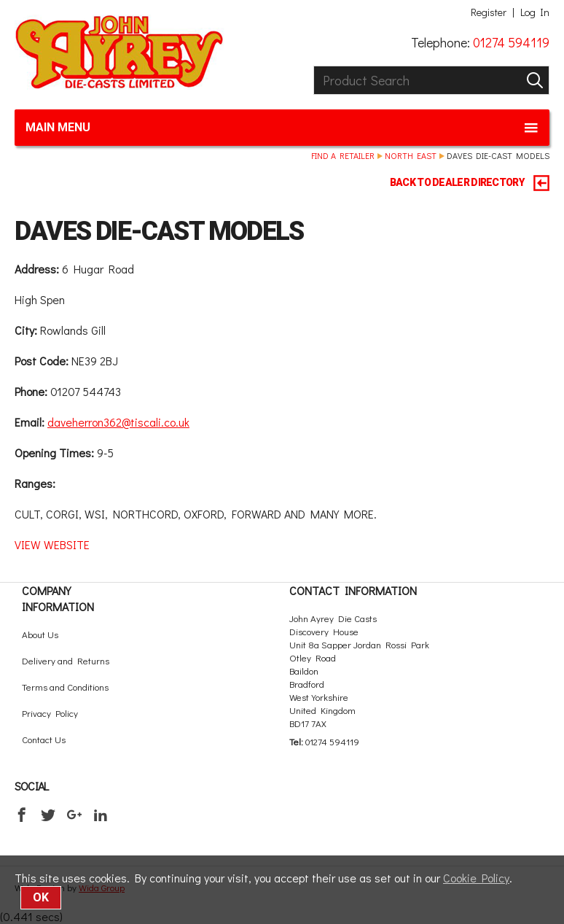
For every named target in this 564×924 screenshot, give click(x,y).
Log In (535, 12)
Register (489, 12)
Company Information (58, 598)
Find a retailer (343, 155)
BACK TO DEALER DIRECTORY (470, 183)
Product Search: (314, 66)
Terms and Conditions (65, 687)
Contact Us (44, 739)
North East (411, 155)
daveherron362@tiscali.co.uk (118, 422)
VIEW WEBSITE (52, 544)
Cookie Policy (476, 878)
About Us (40, 634)
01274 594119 (511, 42)
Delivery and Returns (66, 660)
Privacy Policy (50, 713)
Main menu (282, 128)
